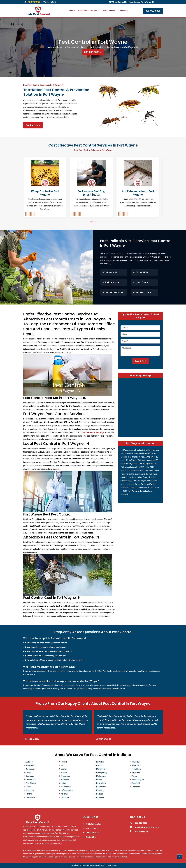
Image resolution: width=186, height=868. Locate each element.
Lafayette (65, 797)
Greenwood (66, 776)
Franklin (64, 762)
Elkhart (28, 787)
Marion (99, 765)
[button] (91, 222)
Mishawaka (101, 776)
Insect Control (92, 828)
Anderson (29, 762)
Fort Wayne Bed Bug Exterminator (93, 193)
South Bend (136, 765)
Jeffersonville (67, 790)
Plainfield (100, 790)
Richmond (100, 797)
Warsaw (135, 776)
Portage (100, 794)
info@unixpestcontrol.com (147, 827)
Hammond (65, 780)
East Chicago (31, 783)
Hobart (64, 783)
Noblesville (101, 787)
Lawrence (100, 762)
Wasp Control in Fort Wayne (46, 193)
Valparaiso (136, 773)
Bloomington (31, 765)
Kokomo (64, 794)
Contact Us (124, 11)
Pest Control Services (89, 11)
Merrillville (101, 769)
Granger (64, 773)
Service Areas (109, 11)
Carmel (28, 773)
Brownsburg (30, 769)
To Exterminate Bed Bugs (93, 432)
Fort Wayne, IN (141, 832)
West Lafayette (138, 780)
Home (72, 11)
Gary (63, 765)
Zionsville (136, 787)
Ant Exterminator (93, 824)
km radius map (140, 407)
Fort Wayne (30, 797)
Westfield (136, 783)
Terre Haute (136, 769)
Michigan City (102, 773)
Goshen (64, 769)
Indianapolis (66, 787)
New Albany (101, 783)
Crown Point (31, 780)
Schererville (136, 762)
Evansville (30, 790)
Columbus (30, 776)
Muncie (99, 780)
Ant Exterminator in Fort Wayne (139, 193)
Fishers (29, 794)
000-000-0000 (153, 11)
